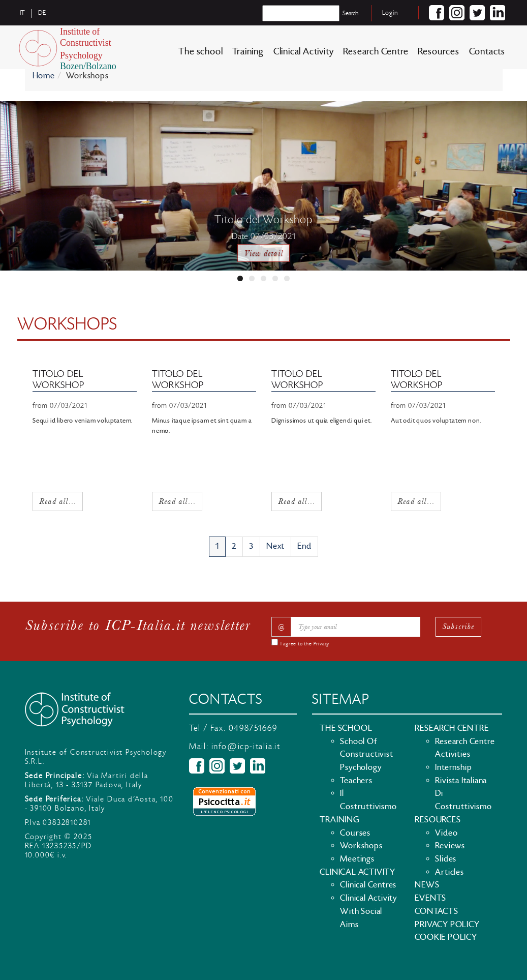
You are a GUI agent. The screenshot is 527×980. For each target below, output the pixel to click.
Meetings (357, 859)
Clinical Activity (304, 52)
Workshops (361, 846)
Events (430, 898)
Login (390, 13)
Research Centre (376, 52)
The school (200, 52)
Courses (355, 833)
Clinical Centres (368, 885)
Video (446, 833)
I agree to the (305, 644)
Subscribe (458, 626)
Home (44, 76)
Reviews (450, 846)
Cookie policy (446, 937)
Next (275, 546)
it (23, 13)
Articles (449, 872)
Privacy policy (447, 925)
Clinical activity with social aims (368, 911)
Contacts (487, 52)
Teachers (356, 781)
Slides (446, 859)
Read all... (58, 500)
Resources (438, 52)
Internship (453, 767)
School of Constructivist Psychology (366, 754)
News (427, 885)
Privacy (322, 644)
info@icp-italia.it (246, 747)
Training (248, 52)
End (304, 546)
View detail (263, 253)
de (42, 13)
